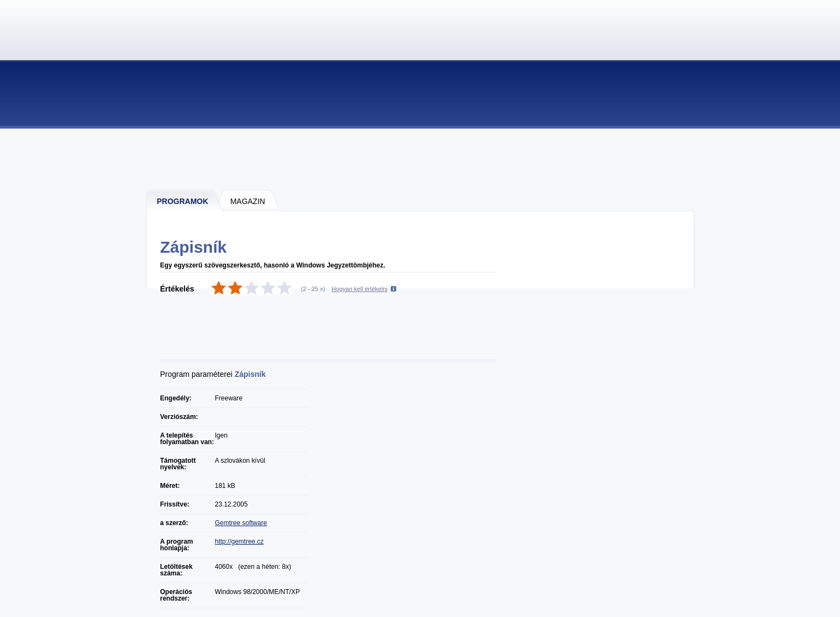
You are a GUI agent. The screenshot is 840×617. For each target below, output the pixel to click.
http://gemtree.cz (239, 542)
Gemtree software (241, 523)
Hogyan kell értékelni (360, 289)
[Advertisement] (421, 159)
